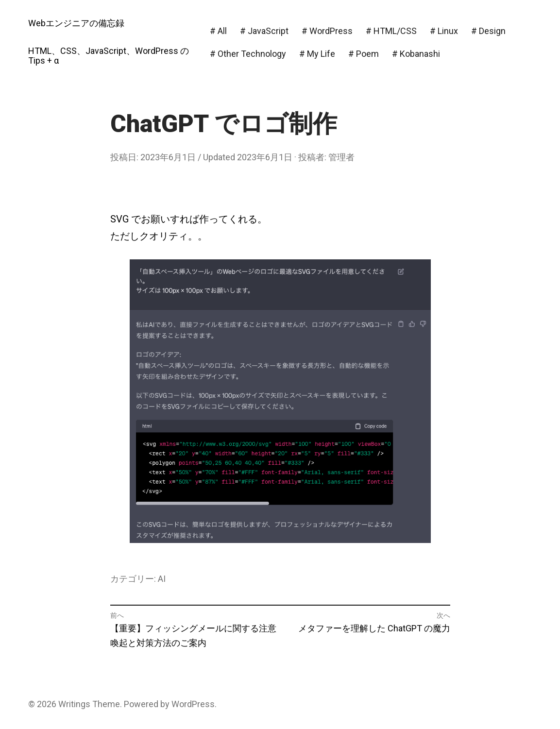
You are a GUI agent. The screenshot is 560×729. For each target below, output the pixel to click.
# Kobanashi (416, 54)
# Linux (444, 31)
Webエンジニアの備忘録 (76, 23)
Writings (74, 704)
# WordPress (327, 31)
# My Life (317, 54)
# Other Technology (248, 54)
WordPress (193, 704)
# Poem (364, 54)
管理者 (341, 157)
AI (162, 579)
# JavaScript (264, 31)
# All (218, 31)
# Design (488, 31)
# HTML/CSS (391, 31)
